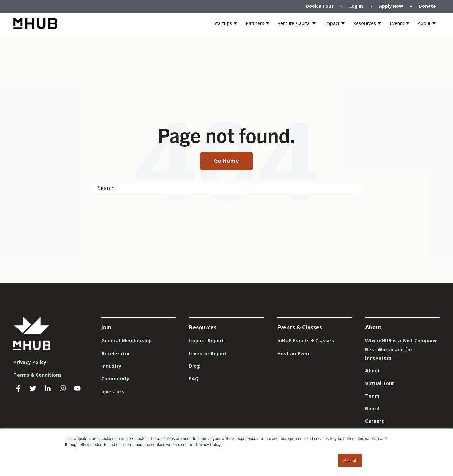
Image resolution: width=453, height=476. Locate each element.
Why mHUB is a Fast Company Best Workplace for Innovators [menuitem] (401, 349)
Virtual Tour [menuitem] (380, 383)
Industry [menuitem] (111, 366)
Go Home (227, 161)
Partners (255, 23)
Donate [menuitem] (427, 6)
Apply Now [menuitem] (391, 6)
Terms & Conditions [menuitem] (38, 375)
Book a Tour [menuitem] (320, 6)
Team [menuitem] (372, 396)
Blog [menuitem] (195, 366)
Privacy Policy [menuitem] (30, 362)
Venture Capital (294, 23)
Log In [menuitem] (356, 6)
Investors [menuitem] (113, 391)
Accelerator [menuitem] (116, 353)
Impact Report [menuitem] (207, 341)
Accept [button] (350, 461)
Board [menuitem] (372, 409)
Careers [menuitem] (375, 421)
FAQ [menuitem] (194, 379)
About (424, 23)
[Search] (227, 188)
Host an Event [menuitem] (294, 353)
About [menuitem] (373, 371)
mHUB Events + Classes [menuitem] (306, 341)
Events (397, 23)
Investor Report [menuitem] (208, 353)
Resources (364, 23)
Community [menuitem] (115, 379)
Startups (223, 23)
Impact (332, 23)
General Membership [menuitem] (127, 341)
